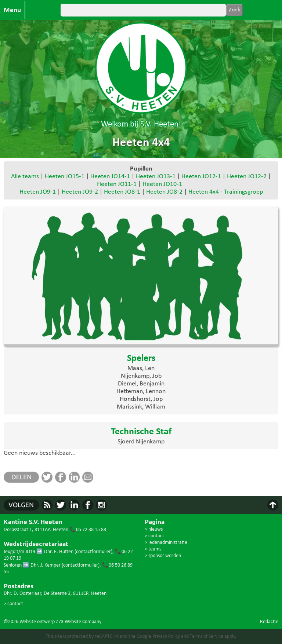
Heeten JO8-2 (164, 192)
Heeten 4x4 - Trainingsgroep (226, 192)
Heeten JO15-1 (65, 177)
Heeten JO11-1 (117, 184)
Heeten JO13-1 (156, 177)
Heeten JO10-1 (162, 184)
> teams (153, 549)
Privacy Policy (166, 636)
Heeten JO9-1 (38, 192)
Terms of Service (207, 636)
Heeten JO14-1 (110, 177)
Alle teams (25, 177)
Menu (12, 10)
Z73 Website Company (79, 622)
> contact (13, 604)
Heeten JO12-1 (201, 177)
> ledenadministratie (166, 543)
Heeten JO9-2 (80, 192)
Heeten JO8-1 (122, 192)
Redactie (269, 622)
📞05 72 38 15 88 (88, 530)
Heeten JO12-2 (247, 177)
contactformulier (93, 552)
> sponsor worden (163, 556)
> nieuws (154, 529)
